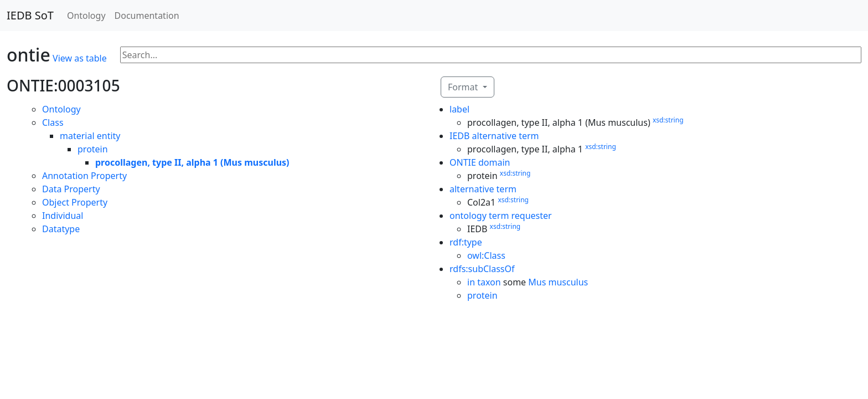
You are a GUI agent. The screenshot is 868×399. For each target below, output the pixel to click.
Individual (63, 216)
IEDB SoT (30, 15)
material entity (90, 136)
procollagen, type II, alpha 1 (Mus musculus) (192, 162)
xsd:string (668, 120)
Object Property (75, 202)
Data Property (71, 189)
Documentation (147, 16)
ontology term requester (501, 216)
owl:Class (486, 255)
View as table (80, 58)
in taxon (484, 282)
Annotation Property (84, 176)
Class (53, 122)
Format (464, 87)
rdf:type (466, 242)
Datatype (61, 229)
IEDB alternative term (494, 136)
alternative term (483, 189)
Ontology (86, 16)
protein (93, 149)
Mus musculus (558, 282)
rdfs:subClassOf (482, 269)
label (459, 109)
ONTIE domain (480, 162)
